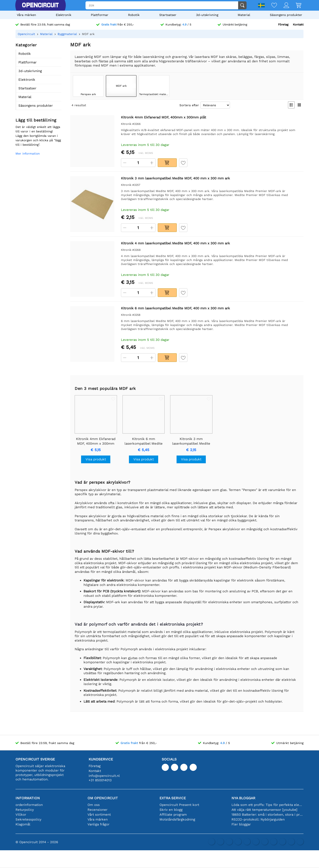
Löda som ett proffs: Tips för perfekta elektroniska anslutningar (267, 805)
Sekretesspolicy (28, 819)
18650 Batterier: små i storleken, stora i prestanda (267, 815)
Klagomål (23, 824)
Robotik (134, 15)
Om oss (94, 805)
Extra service (173, 798)
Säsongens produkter (286, 15)
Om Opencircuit (103, 798)
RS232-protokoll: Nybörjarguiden (258, 819)
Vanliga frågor (98, 824)
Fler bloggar (241, 824)
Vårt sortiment (99, 815)
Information (28, 798)
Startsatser (168, 15)
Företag (283, 25)
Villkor (21, 815)
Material (244, 15)
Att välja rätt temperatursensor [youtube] (264, 810)
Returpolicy (25, 810)
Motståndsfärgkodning (177, 819)
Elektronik (64, 15)
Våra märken (26, 15)
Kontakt (298, 25)
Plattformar (100, 15)
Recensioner (97, 810)
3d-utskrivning (207, 15)
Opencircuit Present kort (179, 805)
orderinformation (29, 805)
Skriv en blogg (171, 810)
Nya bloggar (243, 798)
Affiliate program (173, 815)
